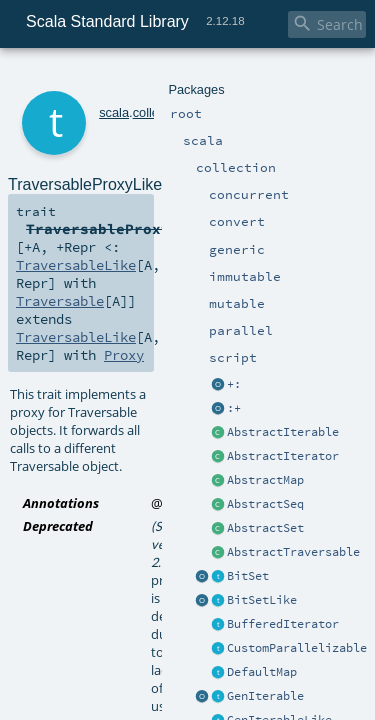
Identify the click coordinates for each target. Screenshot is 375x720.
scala (87, 77)
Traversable (264, 200)
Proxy (299, 218)
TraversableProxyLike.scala (231, 394)
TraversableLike (68, 200)
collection (131, 77)
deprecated (197, 312)
